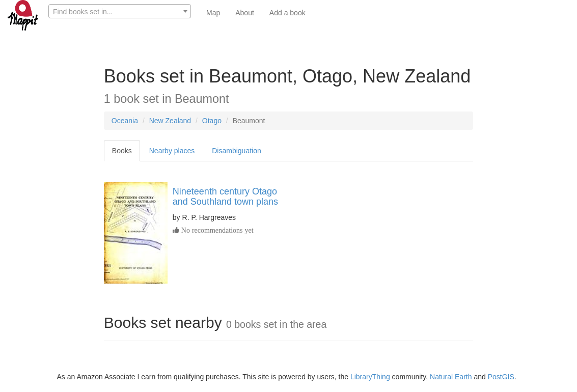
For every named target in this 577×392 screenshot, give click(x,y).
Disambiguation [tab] (237, 151)
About (245, 13)
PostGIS (501, 377)
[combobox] (120, 11)
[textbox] (120, 12)
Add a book (287, 13)
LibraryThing (370, 377)
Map (213, 13)
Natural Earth (451, 377)
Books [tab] (122, 151)
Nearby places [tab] (172, 151)
